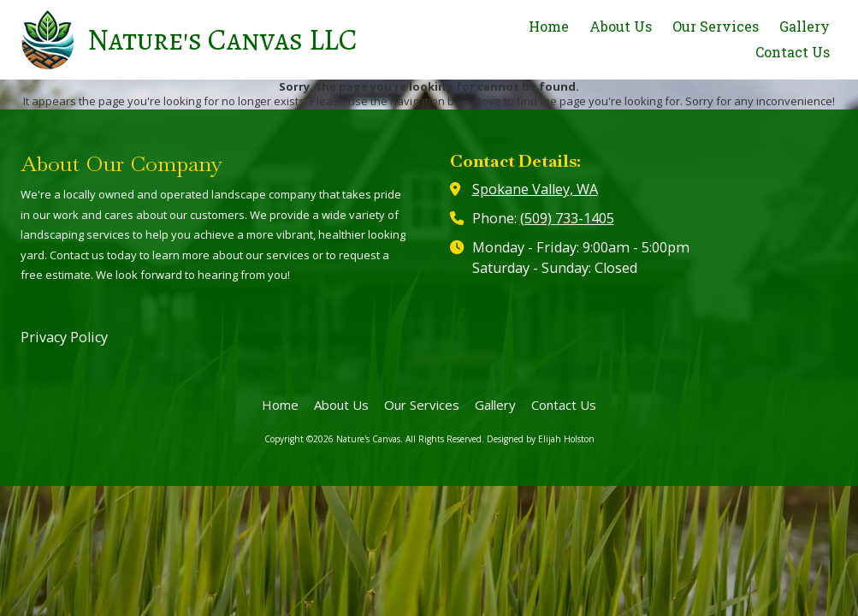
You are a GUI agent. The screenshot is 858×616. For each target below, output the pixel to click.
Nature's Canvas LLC (222, 39)
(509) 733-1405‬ (567, 218)
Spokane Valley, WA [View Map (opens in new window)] (535, 189)
